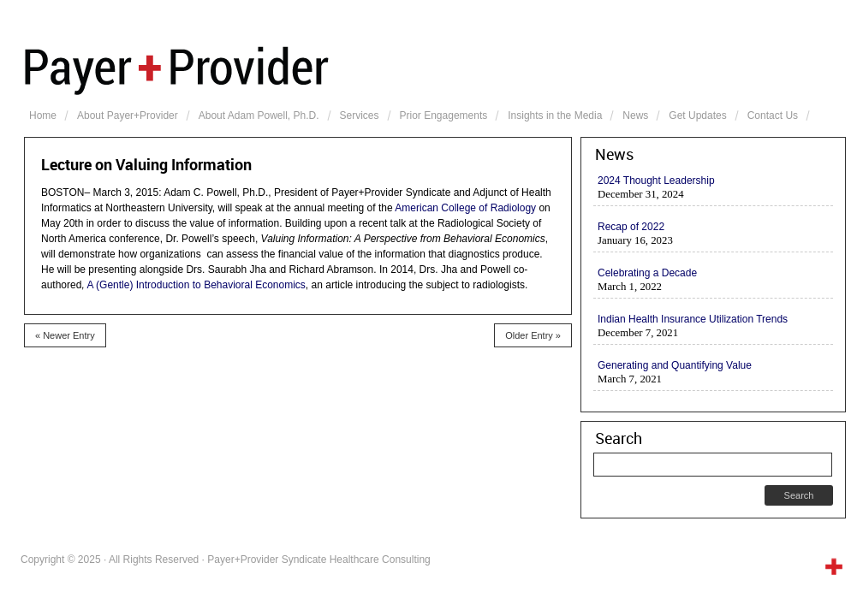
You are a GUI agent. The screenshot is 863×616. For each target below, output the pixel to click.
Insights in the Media (555, 115)
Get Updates (697, 115)
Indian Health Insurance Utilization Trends (693, 319)
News (635, 115)
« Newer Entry (65, 335)
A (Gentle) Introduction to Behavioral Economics (196, 285)
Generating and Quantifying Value (675, 365)
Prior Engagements (444, 115)
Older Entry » (533, 335)
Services (360, 115)
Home (43, 115)
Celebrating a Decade (647, 273)
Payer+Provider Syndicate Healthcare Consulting (435, 68)
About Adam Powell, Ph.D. (259, 115)
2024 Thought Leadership (656, 181)
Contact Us (773, 115)
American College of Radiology (465, 208)
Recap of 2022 (631, 227)
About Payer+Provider (128, 115)
